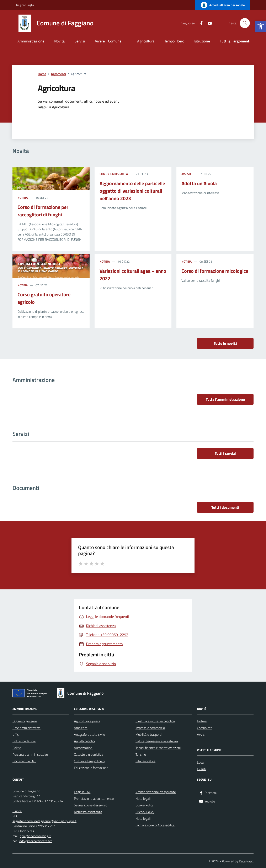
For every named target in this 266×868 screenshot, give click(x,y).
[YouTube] (208, 23)
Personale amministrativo (30, 754)
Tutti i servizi (225, 453)
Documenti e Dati (24, 761)
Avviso (186, 174)
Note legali (143, 799)
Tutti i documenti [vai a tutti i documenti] (225, 507)
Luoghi (202, 762)
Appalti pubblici (84, 741)
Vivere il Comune (108, 41)
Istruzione (202, 41)
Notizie (202, 721)
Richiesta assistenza (88, 812)
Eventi (201, 769)
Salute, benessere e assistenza (157, 741)
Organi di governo (25, 721)
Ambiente (81, 728)
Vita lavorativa (145, 761)
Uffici (16, 734)
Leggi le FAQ (83, 792)
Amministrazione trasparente (156, 792)
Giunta (17, 811)
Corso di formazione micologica (215, 271)
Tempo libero (174, 41)
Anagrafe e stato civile (89, 734)
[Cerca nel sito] (245, 23)
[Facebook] (200, 23)
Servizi (80, 41)
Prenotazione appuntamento (94, 799)
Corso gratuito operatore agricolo (44, 298)
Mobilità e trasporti (148, 734)
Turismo (141, 754)
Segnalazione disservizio (91, 805)
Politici (17, 748)
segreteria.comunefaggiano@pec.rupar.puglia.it (44, 821)
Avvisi (201, 734)
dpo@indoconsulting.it (35, 836)
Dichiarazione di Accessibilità (155, 825)
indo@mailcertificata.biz (35, 841)
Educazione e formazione (91, 768)
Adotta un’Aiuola (199, 183)
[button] (261, 26)
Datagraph (246, 861)
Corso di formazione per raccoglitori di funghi (43, 211)
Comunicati (205, 728)
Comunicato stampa (114, 174)
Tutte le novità (225, 343)
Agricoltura (146, 41)
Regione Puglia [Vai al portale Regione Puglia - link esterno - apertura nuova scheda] (25, 5)
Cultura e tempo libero (89, 761)
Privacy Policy (145, 812)
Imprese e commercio (150, 728)
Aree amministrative (26, 728)
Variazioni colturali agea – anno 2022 (133, 275)
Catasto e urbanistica (89, 754)
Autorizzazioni (84, 748)
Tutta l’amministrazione (225, 399)
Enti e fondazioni (24, 741)
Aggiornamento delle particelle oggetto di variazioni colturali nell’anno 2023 (132, 191)
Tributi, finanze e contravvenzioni (158, 748)
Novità (59, 41)
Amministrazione (31, 41)
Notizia (23, 198)
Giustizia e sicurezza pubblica (155, 721)
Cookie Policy (145, 805)
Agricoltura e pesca (87, 721)
